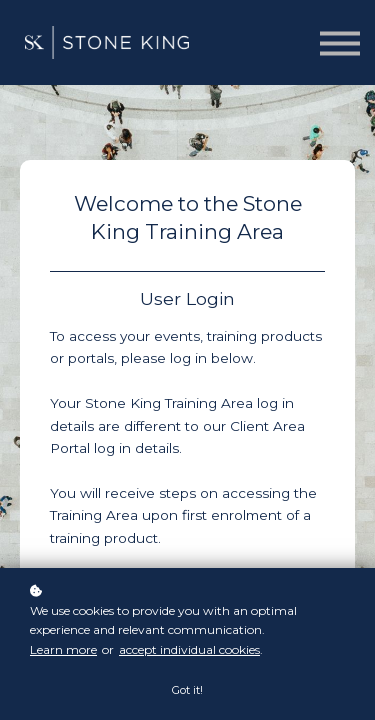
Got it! (187, 690)
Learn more (63, 649)
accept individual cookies (189, 649)
